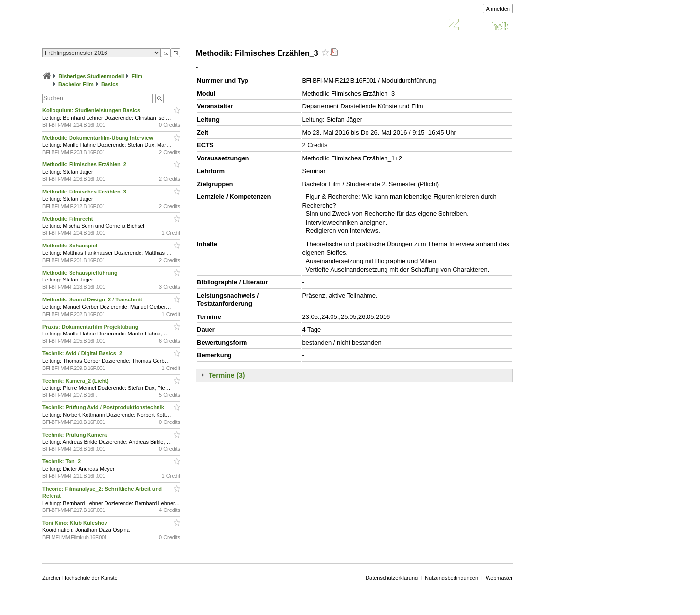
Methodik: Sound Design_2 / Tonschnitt (93, 299)
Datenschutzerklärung (392, 578)
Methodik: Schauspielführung (81, 273)
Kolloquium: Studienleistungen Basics (92, 110)
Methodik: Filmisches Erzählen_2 (85, 164)
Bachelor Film (76, 84)
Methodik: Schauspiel (70, 246)
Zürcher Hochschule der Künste (80, 578)
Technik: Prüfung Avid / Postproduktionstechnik (104, 407)
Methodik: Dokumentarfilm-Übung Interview (98, 138)
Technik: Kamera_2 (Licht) (76, 381)
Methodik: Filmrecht (69, 219)
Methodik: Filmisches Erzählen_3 (85, 192)
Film (137, 76)
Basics (110, 84)
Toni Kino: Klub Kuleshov (76, 523)
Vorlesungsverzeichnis (114, 26)
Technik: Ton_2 (62, 461)
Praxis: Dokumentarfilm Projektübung (91, 327)
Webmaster (499, 578)
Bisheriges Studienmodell (91, 76)
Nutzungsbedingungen (452, 578)
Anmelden (498, 9)
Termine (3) (227, 375)
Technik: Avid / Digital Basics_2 (83, 353)
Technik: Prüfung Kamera (75, 435)
